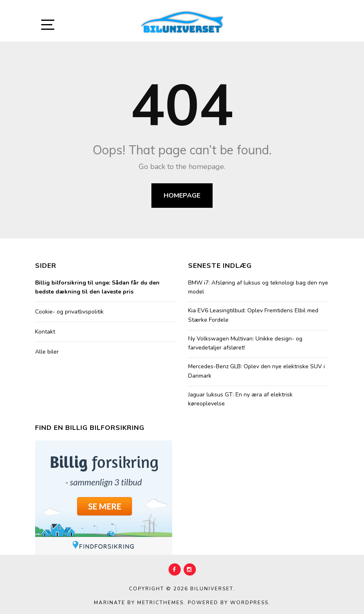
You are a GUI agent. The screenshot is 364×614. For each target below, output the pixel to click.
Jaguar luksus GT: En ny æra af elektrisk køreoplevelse (240, 399)
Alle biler (47, 352)
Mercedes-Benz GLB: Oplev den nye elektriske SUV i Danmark (256, 371)
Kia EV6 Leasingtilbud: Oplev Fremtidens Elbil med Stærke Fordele (253, 315)
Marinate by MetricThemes (139, 603)
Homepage (182, 196)
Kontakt (45, 332)
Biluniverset (212, 589)
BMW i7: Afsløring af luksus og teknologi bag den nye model (258, 287)
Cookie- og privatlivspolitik (69, 312)
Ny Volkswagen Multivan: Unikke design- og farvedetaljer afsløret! (245, 343)
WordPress (249, 603)
